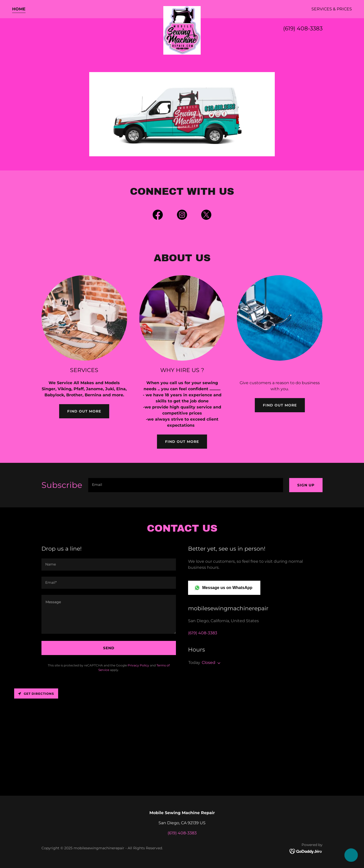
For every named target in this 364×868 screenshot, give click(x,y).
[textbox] (186, 485)
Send (109, 648)
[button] (218, 663)
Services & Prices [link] (332, 9)
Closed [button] (209, 663)
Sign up (306, 485)
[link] (182, 8)
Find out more (84, 411)
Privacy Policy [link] (138, 665)
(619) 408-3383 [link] (303, 28)
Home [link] (19, 9)
